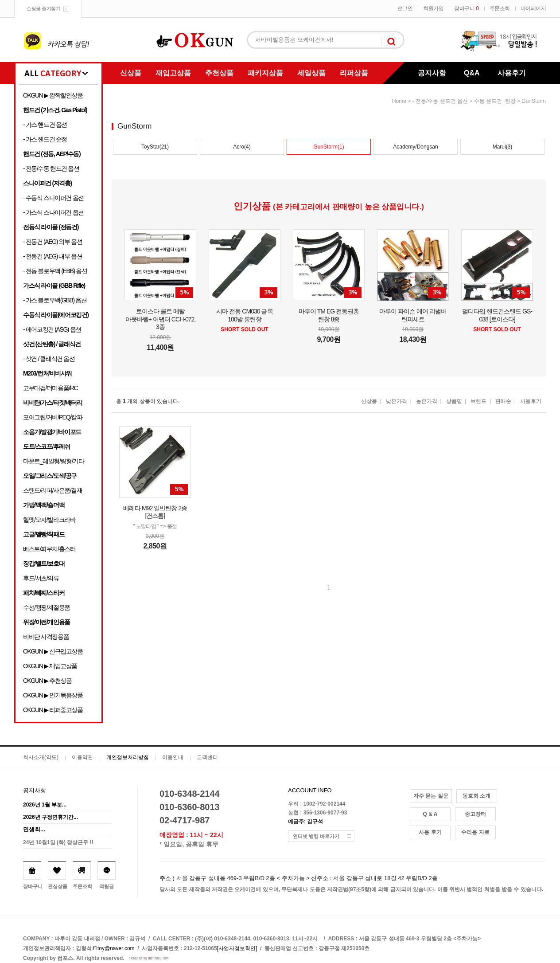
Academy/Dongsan (415, 147)
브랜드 (478, 401)
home (399, 101)
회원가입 (433, 8)
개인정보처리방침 (128, 757)
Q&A (472, 73)
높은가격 (427, 401)
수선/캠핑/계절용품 (47, 607)
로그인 (405, 8)
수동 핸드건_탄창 (495, 101)
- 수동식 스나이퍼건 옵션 (53, 198)
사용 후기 (430, 832)
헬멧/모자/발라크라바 (49, 520)
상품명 (454, 401)
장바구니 (466, 8)
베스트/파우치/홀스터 (49, 549)
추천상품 (219, 73)
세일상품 (311, 73)
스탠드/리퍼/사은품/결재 (52, 490)
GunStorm (534, 101)
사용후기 (512, 73)
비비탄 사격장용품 (46, 637)
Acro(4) (242, 147)
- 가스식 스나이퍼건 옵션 (53, 212)
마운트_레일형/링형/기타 (53, 461)
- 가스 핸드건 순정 (45, 139)
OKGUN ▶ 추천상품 (47, 681)
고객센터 (207, 757)
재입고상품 (173, 73)
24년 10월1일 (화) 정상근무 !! (58, 842)
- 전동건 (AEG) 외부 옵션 (52, 242)
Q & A (430, 814)
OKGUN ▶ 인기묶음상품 (53, 695)
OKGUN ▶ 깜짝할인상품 (53, 95)
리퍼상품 (354, 73)
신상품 (131, 73)
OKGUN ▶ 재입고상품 (50, 666)
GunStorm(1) (329, 147)
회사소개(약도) (41, 757)
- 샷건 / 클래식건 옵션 (49, 359)
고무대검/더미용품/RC (50, 388)
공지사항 (432, 73)
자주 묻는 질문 (431, 796)
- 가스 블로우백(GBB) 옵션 (55, 300)
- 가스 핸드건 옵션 (45, 125)
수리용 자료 (475, 832)
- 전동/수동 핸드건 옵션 (51, 168)
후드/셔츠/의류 (41, 578)
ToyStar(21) (155, 147)
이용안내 (173, 757)
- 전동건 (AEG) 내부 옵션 (52, 256)
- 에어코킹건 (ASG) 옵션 (52, 329)
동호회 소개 (476, 796)
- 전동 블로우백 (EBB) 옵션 (55, 271)
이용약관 (82, 757)
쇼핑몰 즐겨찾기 (43, 8)
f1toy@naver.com (114, 948)
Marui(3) (503, 147)
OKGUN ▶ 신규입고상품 (53, 651)
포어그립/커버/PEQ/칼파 (53, 417)
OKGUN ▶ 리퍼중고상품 (53, 710)
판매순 (503, 401)
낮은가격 (397, 401)
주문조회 (500, 8)
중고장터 (475, 814)
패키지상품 (265, 73)
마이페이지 (533, 8)
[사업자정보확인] (237, 948)
